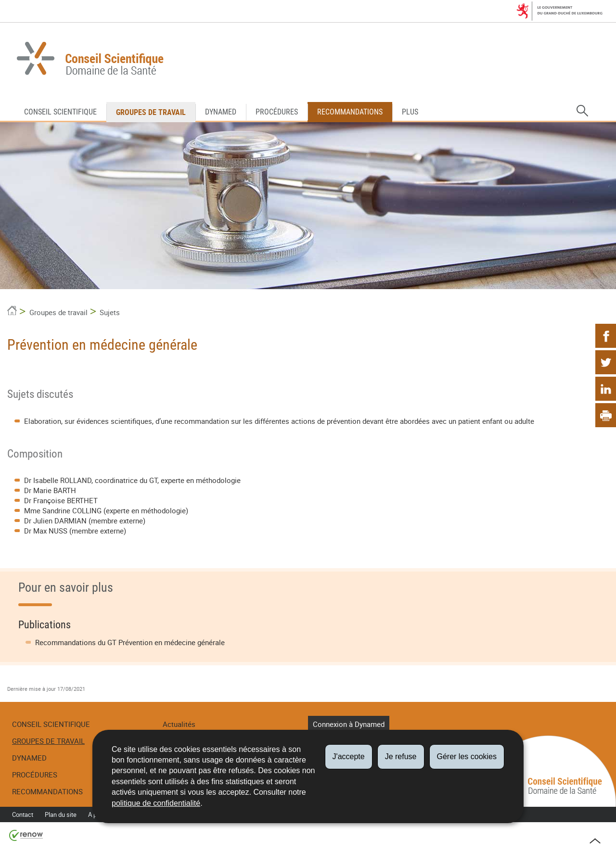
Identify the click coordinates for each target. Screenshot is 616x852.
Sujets (110, 312)
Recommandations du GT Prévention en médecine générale (130, 642)
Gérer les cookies (467, 757)
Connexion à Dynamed (349, 724)
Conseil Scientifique (60, 112)
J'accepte (349, 757)
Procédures (277, 112)
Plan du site (61, 814)
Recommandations (350, 112)
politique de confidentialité (156, 803)
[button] (582, 111)
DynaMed (221, 112)
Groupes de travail (151, 112)
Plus (410, 112)
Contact (23, 814)
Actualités (179, 724)
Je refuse (401, 757)
